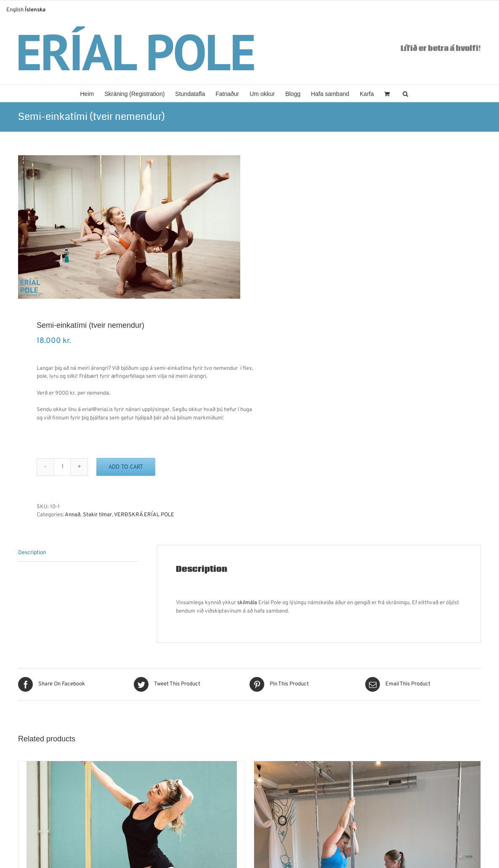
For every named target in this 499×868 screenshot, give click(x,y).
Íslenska (35, 10)
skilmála (247, 603)
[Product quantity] (62, 467)
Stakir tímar (97, 515)
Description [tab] (32, 553)
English (15, 10)
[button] (405, 93)
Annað (73, 515)
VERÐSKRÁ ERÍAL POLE (144, 515)
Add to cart (126, 467)
